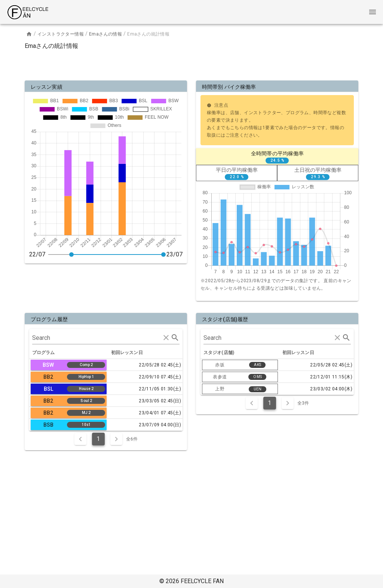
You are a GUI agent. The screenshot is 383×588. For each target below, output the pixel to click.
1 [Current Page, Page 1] (98, 439)
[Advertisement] (191, 64)
